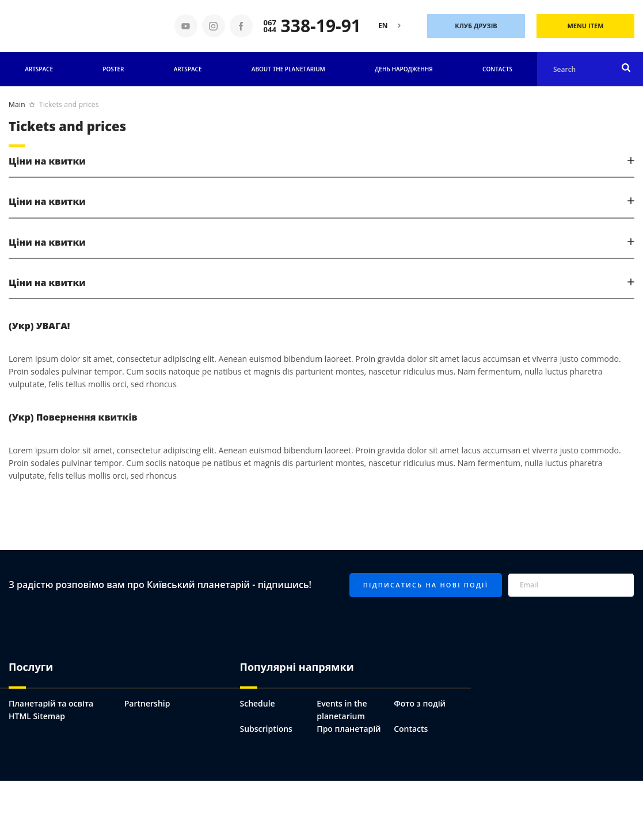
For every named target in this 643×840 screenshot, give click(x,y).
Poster (113, 69)
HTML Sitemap (37, 716)
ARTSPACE (188, 69)
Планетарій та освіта (51, 703)
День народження (404, 69)
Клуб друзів (476, 26)
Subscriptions (266, 729)
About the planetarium (288, 69)
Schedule (258, 703)
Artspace (39, 69)
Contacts (497, 69)
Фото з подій (420, 703)
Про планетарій (349, 729)
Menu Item (585, 26)
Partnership (147, 703)
